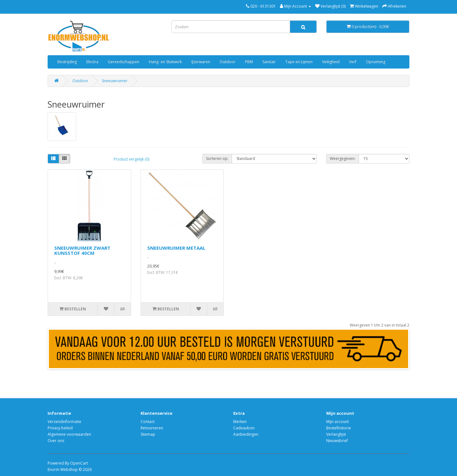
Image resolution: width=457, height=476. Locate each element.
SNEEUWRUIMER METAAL (176, 248)
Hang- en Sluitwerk (165, 62)
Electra (92, 62)
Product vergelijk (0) (131, 159)
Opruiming (376, 62)
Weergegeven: (343, 159)
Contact (148, 422)
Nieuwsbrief (337, 441)
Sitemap (148, 434)
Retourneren (152, 428)
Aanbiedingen (246, 434)
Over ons (56, 441)
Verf (353, 62)
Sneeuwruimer (115, 81)
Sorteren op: (217, 159)
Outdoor (228, 62)
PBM (249, 62)
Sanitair (269, 62)
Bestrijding (67, 62)
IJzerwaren (201, 62)
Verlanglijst (336, 434)
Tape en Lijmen (299, 62)
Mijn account (338, 422)
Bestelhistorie (339, 428)
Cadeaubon (244, 428)
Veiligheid (331, 62)
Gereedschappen (124, 62)
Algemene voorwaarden (69, 434)
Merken (240, 422)
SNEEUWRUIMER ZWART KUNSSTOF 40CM (82, 251)
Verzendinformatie (64, 422)
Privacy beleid (60, 428)
